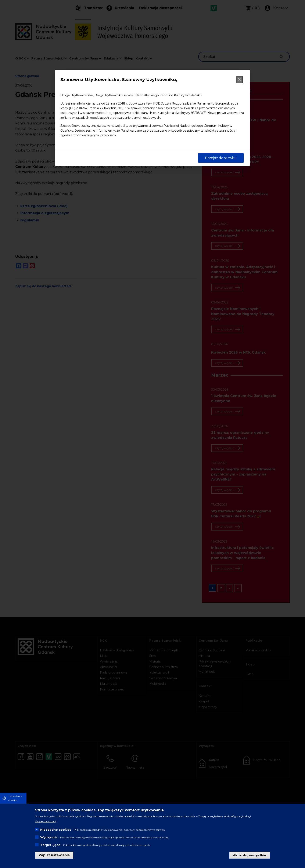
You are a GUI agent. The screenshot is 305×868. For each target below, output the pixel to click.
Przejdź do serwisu (221, 158)
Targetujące (50, 845)
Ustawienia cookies (15, 798)
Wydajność (49, 837)
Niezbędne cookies (56, 830)
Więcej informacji (46, 821)
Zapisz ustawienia (54, 855)
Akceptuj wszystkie (250, 855)
